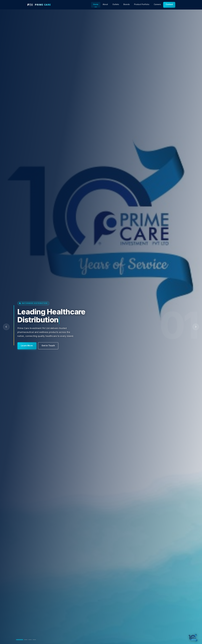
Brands (127, 4)
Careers (157, 4)
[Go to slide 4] (34, 640)
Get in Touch (49, 342)
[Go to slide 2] (26, 640)
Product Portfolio (142, 4)
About (105, 4)
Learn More (28, 342)
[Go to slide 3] (30, 640)
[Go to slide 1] (20, 640)
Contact (169, 4)
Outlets (116, 4)
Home (96, 4)
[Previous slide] (6, 327)
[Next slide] (196, 327)
